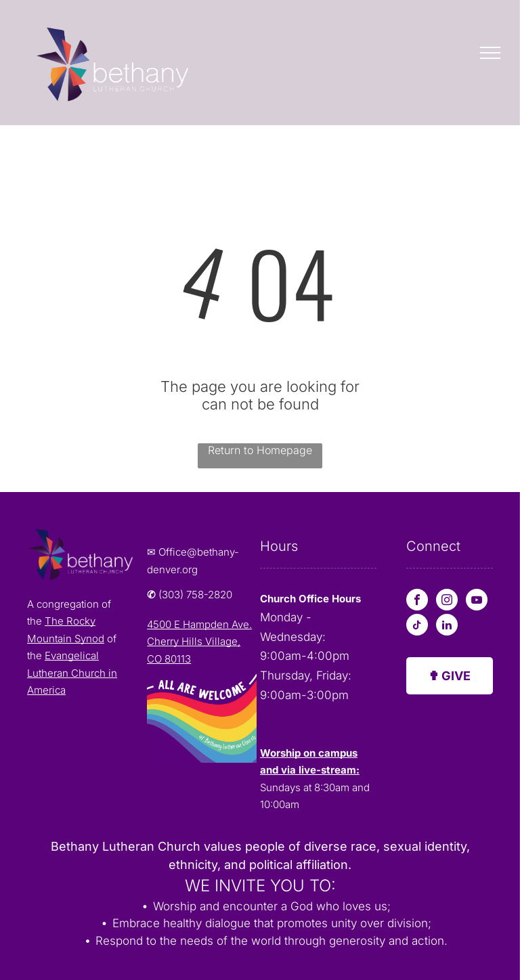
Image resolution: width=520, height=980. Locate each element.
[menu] (490, 53)
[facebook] (417, 601)
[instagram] (447, 601)
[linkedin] (447, 626)
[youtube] (477, 601)
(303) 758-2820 (195, 595)
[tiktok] (417, 626)
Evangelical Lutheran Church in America (72, 673)
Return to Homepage (260, 450)
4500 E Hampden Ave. (199, 624)
